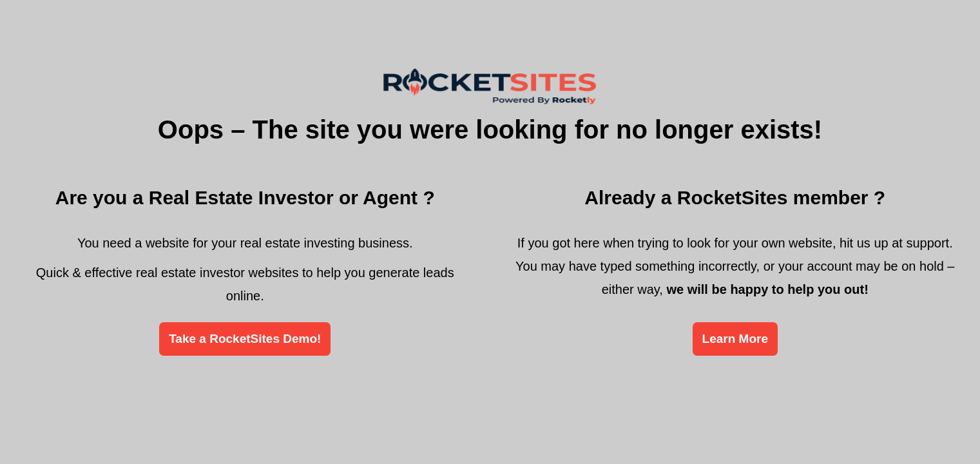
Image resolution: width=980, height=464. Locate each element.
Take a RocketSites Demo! (245, 339)
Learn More (735, 339)
